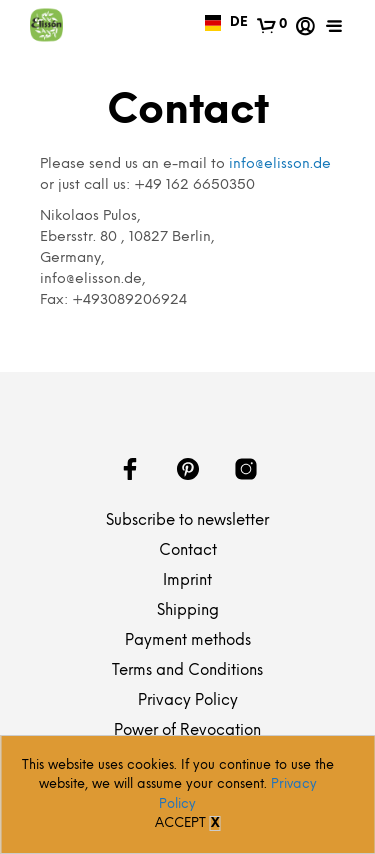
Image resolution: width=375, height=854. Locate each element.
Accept (180, 823)
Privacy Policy (188, 701)
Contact (188, 551)
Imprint (187, 581)
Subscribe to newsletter (187, 521)
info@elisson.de (280, 164)
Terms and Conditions (187, 671)
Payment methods (188, 641)
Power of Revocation (187, 731)
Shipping (188, 611)
